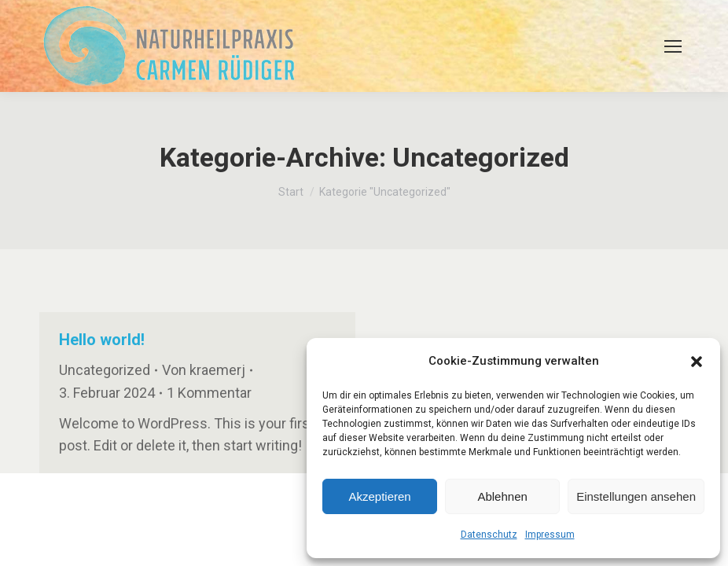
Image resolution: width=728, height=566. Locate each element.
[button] (697, 362)
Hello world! (102, 340)
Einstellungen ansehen (636, 496)
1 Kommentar (209, 393)
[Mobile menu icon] (673, 46)
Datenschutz (489, 535)
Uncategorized (105, 370)
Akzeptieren (379, 496)
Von (204, 370)
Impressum (550, 535)
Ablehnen (502, 496)
